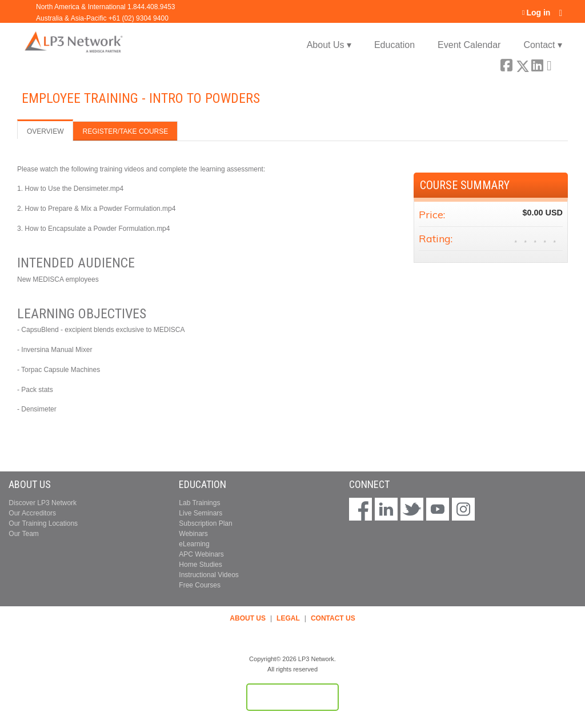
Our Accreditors (32, 513)
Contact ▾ (543, 45)
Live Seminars (201, 513)
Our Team (23, 534)
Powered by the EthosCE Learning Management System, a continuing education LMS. (292, 697)
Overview (45, 131)
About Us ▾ (329, 45)
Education (394, 45)
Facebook (506, 64)
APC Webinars (201, 554)
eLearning (194, 544)
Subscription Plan (205, 523)
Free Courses (200, 585)
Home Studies (200, 565)
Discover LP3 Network (43, 503)
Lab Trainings (199, 503)
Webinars (193, 534)
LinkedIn (537, 64)
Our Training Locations (43, 523)
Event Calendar (469, 45)
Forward (552, 64)
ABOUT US (248, 618)
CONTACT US (333, 618)
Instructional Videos (209, 575)
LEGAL (288, 618)
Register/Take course (125, 131)
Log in (538, 13)
